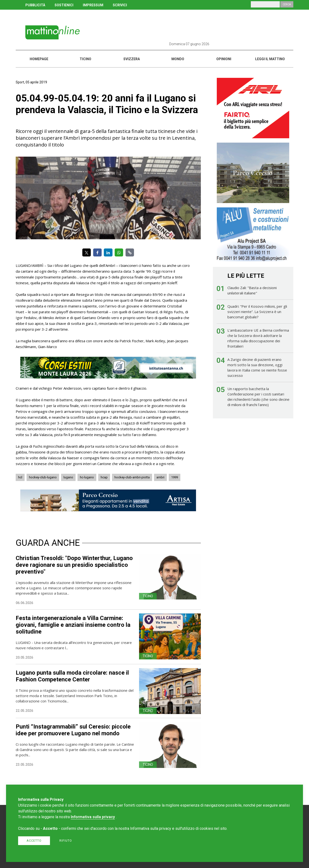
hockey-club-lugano (43, 477)
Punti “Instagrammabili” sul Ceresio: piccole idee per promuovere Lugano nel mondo (73, 730)
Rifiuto (66, 841)
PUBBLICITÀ (35, 5)
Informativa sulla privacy (93, 817)
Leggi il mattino (270, 59)
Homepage (39, 59)
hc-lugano (87, 477)
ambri (160, 477)
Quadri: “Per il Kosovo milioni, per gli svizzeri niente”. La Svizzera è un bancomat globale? (257, 312)
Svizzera (132, 59)
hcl (20, 477)
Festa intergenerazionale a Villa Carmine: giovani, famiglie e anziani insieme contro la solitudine (73, 625)
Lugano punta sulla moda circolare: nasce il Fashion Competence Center (72, 676)
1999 (175, 477)
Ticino (85, 59)
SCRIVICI (120, 5)
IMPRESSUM (93, 5)
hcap (104, 477)
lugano (68, 477)
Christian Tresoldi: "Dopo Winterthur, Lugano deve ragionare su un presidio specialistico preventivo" (74, 565)
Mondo (178, 59)
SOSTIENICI (64, 5)
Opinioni (224, 59)
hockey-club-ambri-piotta (132, 477)
